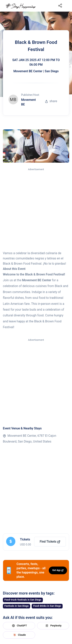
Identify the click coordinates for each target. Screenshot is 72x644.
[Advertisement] (36, 210)
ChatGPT (19, 626)
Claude (19, 635)
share (51, 101)
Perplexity (53, 626)
